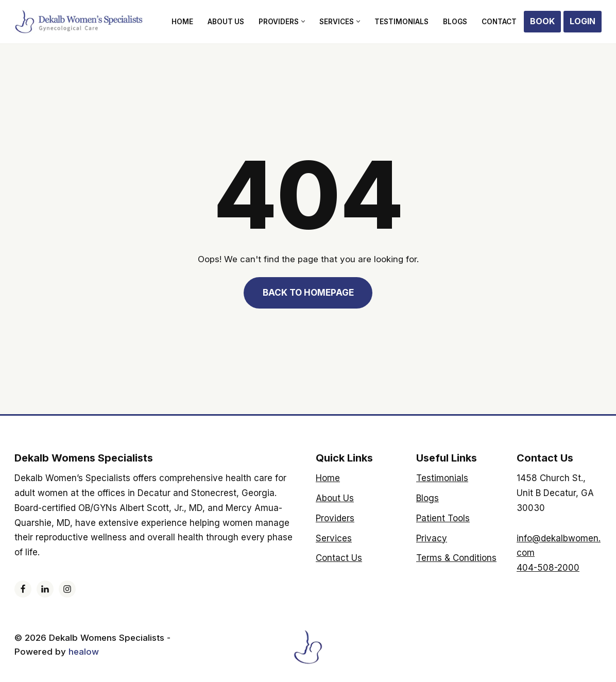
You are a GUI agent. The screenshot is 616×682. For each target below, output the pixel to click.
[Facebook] (23, 589)
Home (182, 22)
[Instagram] (67, 589)
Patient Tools (443, 518)
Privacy (432, 538)
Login (583, 21)
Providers (335, 518)
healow (85, 652)
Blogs (455, 22)
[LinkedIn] (45, 589)
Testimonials (401, 22)
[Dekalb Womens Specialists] (79, 22)
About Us (226, 22)
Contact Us (339, 558)
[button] (303, 21)
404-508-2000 (548, 568)
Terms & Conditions (456, 558)
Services (334, 538)
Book (542, 21)
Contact (499, 22)
